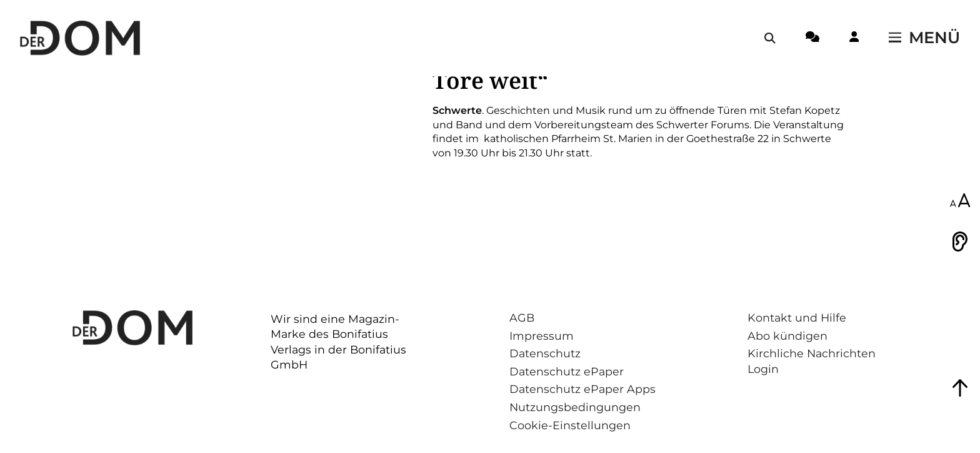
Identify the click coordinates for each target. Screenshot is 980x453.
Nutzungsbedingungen (575, 407)
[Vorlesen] (960, 242)
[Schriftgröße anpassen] (960, 201)
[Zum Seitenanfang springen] (960, 388)
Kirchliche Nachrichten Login (812, 361)
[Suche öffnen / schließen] (770, 38)
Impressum (542, 336)
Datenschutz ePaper (567, 371)
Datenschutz (545, 353)
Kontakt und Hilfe (797, 318)
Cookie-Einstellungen (570, 425)
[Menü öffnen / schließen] (924, 38)
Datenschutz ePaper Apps (582, 389)
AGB (522, 318)
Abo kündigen (787, 336)
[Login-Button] (854, 39)
